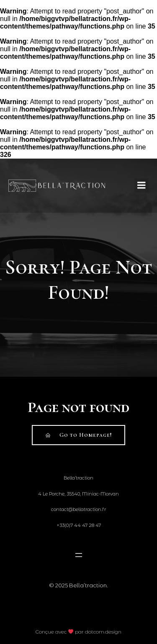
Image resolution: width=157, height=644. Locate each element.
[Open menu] (78, 555)
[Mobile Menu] (142, 185)
